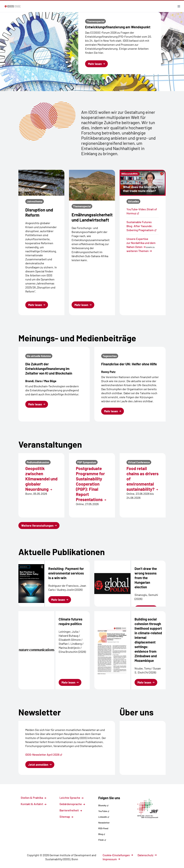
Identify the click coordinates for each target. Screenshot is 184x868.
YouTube (104, 811)
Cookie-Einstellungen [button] (118, 855)
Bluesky (103, 805)
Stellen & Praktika (33, 798)
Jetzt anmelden (40, 765)
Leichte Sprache (71, 798)
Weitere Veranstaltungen (39, 526)
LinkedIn (104, 817)
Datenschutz (147, 855)
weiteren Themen (138, 251)
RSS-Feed (103, 828)
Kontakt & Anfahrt (33, 804)
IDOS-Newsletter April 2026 (44, 755)
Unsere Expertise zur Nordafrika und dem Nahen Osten (141, 243)
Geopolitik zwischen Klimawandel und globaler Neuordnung (41, 479)
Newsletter (104, 823)
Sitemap (66, 817)
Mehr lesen (96, 64)
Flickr (102, 840)
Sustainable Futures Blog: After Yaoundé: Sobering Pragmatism (142, 226)
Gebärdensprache (72, 804)
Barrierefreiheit (71, 810)
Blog (102, 834)
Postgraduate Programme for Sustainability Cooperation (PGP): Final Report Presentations (91, 484)
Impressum (111, 859)
